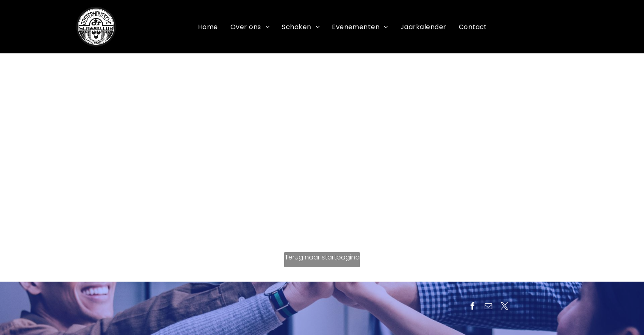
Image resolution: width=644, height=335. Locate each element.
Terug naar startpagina (322, 257)
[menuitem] (208, 27)
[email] (488, 307)
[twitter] (504, 307)
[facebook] (472, 307)
